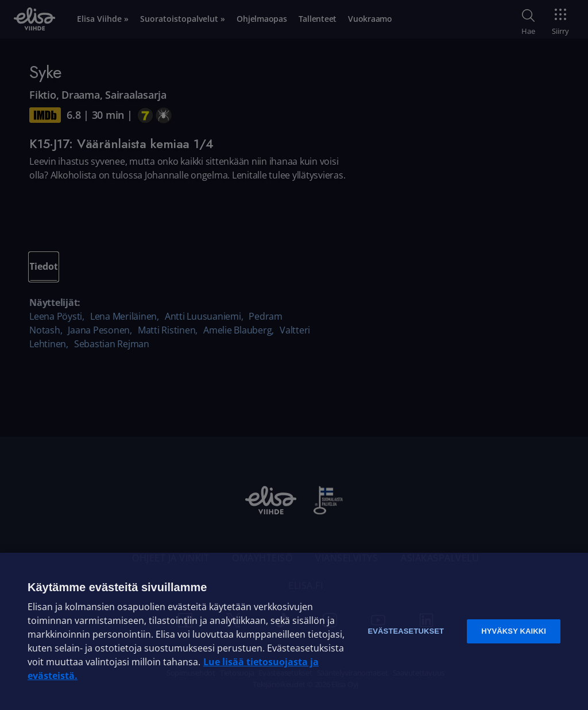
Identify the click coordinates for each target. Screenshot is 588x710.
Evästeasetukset (406, 631)
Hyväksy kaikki (514, 631)
